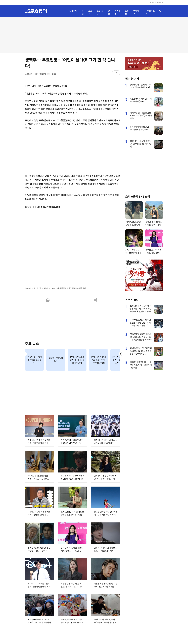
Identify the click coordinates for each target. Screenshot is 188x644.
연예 (83, 13)
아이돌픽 (117, 13)
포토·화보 (100, 13)
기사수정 (47, 75)
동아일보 (160, 2)
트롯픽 (127, 13)
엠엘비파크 (137, 13)
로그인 (152, 2)
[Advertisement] (94, 35)
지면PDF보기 (150, 13)
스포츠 (90, 13)
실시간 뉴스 (73, 13)
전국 (109, 13)
